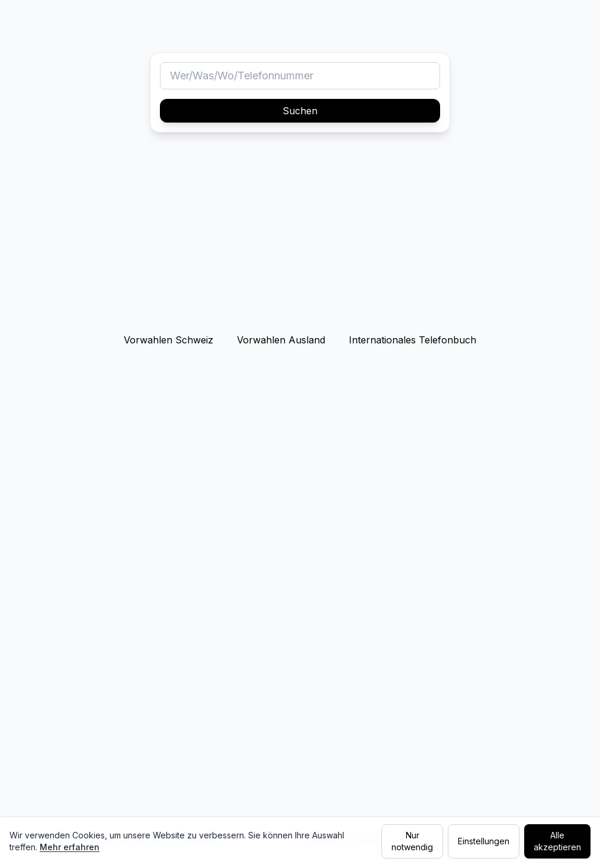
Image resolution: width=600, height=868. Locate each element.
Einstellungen (484, 841)
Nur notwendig (412, 841)
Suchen (300, 111)
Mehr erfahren (70, 847)
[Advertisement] (300, 236)
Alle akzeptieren (557, 841)
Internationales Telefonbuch (413, 340)
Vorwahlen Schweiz (169, 340)
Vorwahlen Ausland (281, 340)
